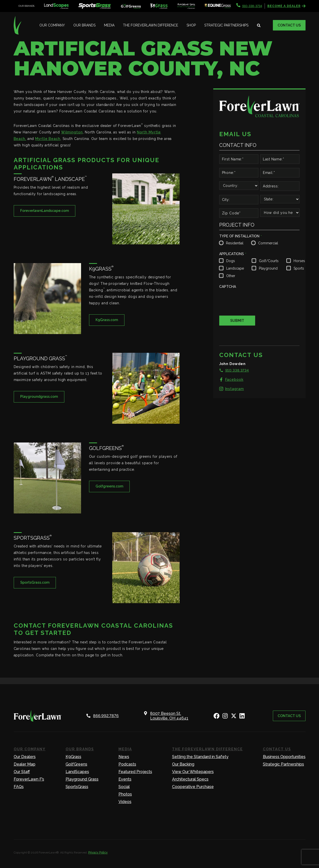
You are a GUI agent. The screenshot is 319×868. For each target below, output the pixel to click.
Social (124, 787)
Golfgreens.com (109, 486)
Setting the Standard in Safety (200, 757)
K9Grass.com (107, 320)
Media (109, 25)
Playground (268, 268)
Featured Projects (135, 772)
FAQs (19, 787)
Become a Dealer (286, 6)
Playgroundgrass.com (39, 397)
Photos (125, 794)
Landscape (235, 268)
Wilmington (72, 132)
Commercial (267, 243)
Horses (299, 261)
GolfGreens (76, 764)
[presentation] (257, 300)
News (124, 757)
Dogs (231, 261)
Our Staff (22, 772)
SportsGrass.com (35, 582)
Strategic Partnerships (226, 25)
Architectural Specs (190, 779)
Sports (299, 268)
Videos (125, 802)
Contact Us (289, 25)
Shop (191, 25)
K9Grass (73, 757)
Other (231, 276)
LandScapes (77, 772)
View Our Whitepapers (193, 772)
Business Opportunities (284, 757)
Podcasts (127, 764)
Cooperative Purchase (193, 787)
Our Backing (183, 764)
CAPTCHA (228, 287)
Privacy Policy (98, 853)
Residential (234, 243)
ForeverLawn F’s (29, 779)
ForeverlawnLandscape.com (45, 211)
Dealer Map (25, 764)
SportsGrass (77, 787)
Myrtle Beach (48, 139)
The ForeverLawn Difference (151, 25)
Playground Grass (82, 779)
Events (125, 779)
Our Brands (84, 25)
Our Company (52, 25)
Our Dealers (25, 757)
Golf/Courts (268, 261)
